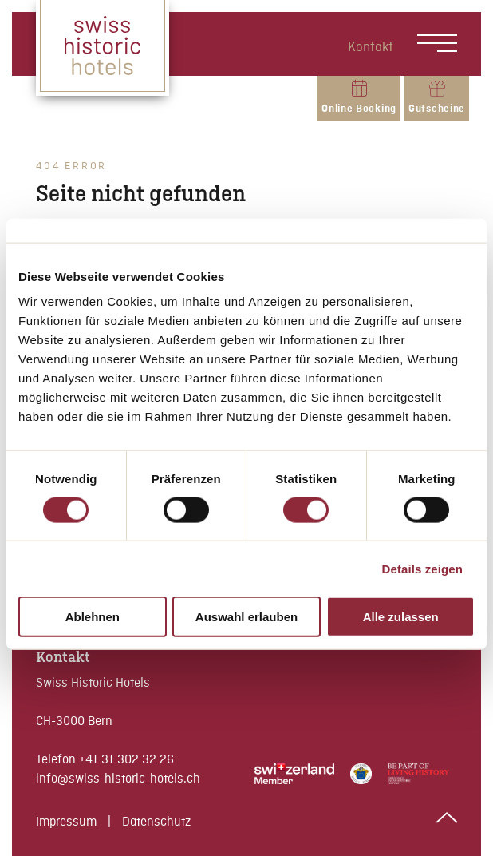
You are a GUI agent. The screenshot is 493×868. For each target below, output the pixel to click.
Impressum (68, 822)
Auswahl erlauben (246, 617)
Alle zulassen (401, 617)
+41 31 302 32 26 (126, 760)
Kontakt (371, 48)
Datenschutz (156, 822)
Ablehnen (93, 617)
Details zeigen (422, 568)
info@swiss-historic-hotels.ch (118, 779)
